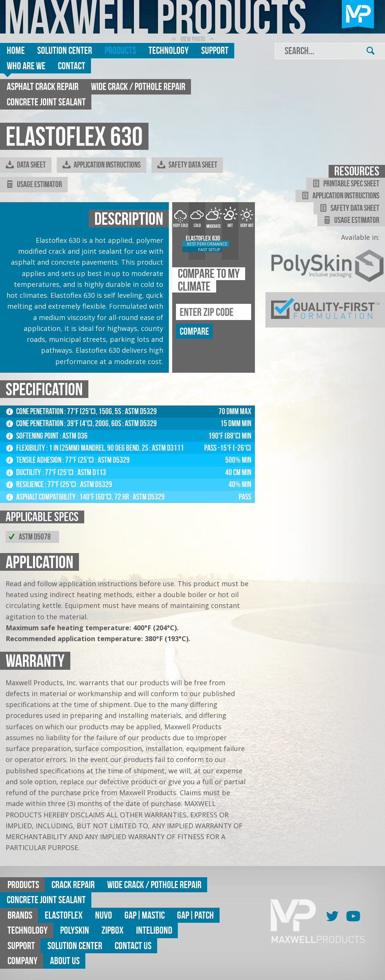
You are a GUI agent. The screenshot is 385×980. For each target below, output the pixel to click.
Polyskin (75, 930)
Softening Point (33, 436)
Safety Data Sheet (187, 165)
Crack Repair (73, 885)
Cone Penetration (35, 411)
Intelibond (154, 930)
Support (215, 50)
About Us (65, 961)
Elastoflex (64, 915)
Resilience (25, 484)
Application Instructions (102, 165)
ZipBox (113, 930)
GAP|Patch (196, 915)
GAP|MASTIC (145, 915)
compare (194, 331)
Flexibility (26, 448)
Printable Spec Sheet (346, 184)
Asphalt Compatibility (41, 497)
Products (120, 50)
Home (16, 50)
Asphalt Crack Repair (43, 86)
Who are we (26, 66)
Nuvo (104, 915)
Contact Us (133, 946)
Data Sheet (26, 165)
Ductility (24, 472)
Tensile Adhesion (34, 460)
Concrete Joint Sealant (46, 102)
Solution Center (65, 50)
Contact (72, 66)
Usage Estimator (34, 184)
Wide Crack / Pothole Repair (138, 86)
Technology (169, 50)
